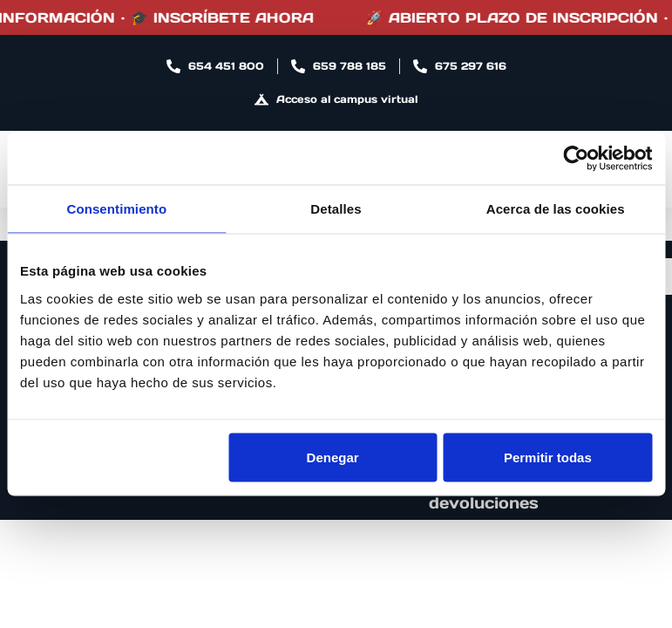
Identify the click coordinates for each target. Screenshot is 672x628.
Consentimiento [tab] (116, 209)
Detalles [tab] (336, 209)
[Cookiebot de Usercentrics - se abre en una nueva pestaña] (576, 159)
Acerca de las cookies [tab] (556, 209)
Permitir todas (548, 457)
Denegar (333, 457)
